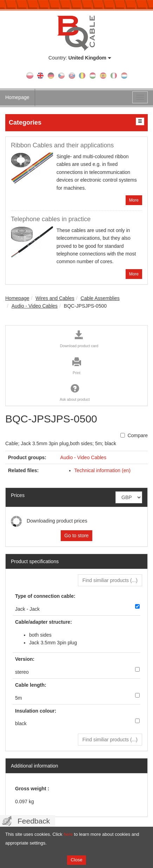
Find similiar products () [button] (110, 580)
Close (76, 860)
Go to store (76, 535)
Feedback (34, 821)
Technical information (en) (102, 470)
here (68, 834)
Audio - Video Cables (83, 457)
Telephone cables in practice (51, 219)
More (134, 200)
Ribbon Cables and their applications (62, 145)
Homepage (17, 97)
